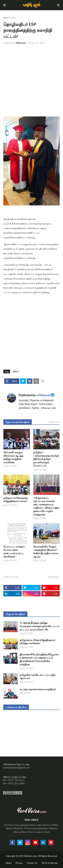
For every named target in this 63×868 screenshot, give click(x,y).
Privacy (19, 863)
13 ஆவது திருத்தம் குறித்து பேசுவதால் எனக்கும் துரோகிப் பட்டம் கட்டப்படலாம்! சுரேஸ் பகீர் (39, 626)
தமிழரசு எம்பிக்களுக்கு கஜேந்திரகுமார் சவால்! (16, 499)
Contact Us (32, 863)
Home (6, 18)
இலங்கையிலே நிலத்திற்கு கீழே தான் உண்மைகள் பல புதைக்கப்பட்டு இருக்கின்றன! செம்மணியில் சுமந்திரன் (39, 659)
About (9, 863)
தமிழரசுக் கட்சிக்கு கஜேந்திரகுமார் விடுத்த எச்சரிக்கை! (37, 642)
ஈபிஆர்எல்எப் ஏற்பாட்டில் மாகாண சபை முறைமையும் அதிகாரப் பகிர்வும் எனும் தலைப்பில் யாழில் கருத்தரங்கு (46, 506)
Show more (54, 422)
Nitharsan (44, 395)
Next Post (53, 577)
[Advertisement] (32, 80)
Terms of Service (49, 863)
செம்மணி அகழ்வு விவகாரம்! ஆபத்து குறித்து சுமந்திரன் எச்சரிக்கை (13, 457)
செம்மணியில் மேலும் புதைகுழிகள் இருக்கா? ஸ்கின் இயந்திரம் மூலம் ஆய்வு (46, 552)
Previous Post (12, 577)
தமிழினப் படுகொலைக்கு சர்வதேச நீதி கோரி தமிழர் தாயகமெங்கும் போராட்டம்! (46, 459)
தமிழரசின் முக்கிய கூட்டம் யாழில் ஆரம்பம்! (38, 677)
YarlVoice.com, (31, 856)
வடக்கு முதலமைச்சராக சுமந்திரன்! (38, 689)
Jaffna (13, 18)
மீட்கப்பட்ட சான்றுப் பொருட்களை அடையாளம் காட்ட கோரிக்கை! (14, 552)
